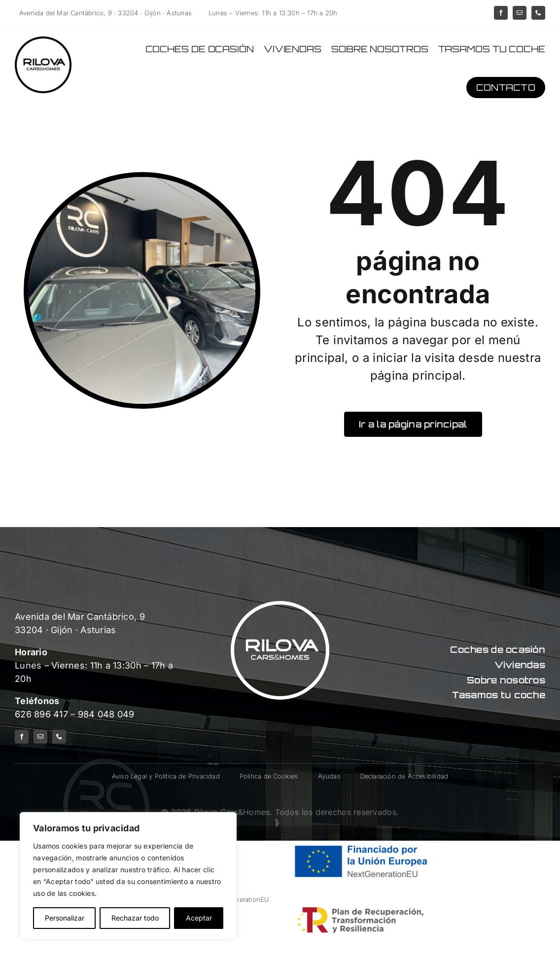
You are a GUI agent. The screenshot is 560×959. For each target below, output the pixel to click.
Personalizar (65, 918)
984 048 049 (106, 714)
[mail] (520, 13)
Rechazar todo (135, 918)
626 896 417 (41, 714)
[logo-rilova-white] (280, 605)
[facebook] (501, 13)
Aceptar (199, 918)
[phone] (538, 13)
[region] (128, 876)
